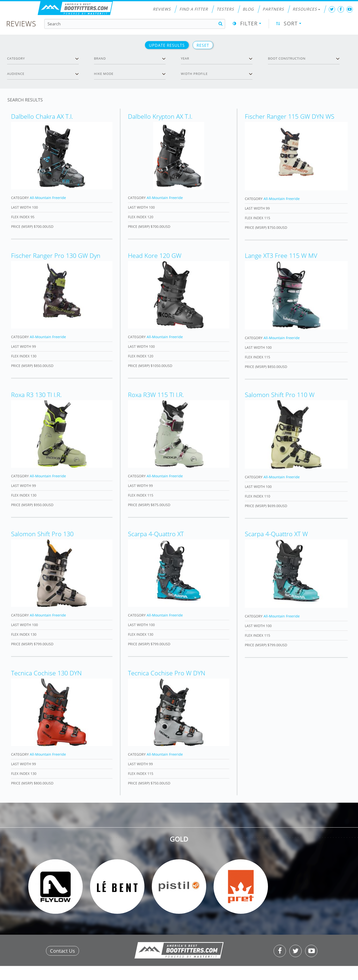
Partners (273, 9)
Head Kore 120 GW (155, 255)
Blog (248, 9)
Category (16, 58)
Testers (225, 9)
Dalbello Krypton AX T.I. (160, 116)
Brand (100, 58)
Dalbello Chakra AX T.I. (42, 116)
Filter (249, 23)
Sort (291, 23)
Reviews (162, 9)
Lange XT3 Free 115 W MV (281, 255)
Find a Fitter (194, 9)
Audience (16, 74)
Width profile (194, 74)
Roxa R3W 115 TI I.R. (156, 395)
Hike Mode (104, 74)
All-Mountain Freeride (48, 198)
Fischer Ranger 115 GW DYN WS (290, 116)
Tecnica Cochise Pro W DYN (167, 673)
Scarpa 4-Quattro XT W (276, 534)
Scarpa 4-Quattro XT (156, 534)
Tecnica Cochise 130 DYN (46, 673)
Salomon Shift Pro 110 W (280, 395)
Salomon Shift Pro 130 (42, 534)
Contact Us (62, 951)
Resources (306, 9)
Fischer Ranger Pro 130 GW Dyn (56, 255)
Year (185, 58)
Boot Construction (287, 58)
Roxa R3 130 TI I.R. (36, 395)
